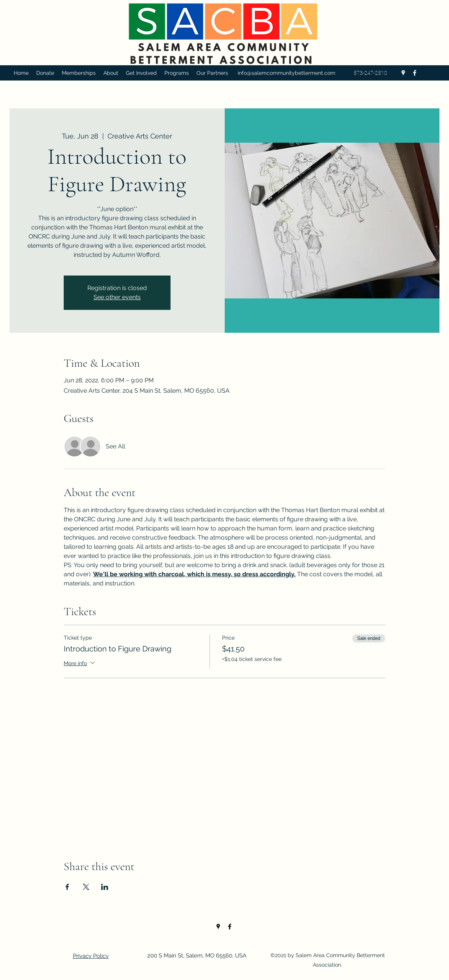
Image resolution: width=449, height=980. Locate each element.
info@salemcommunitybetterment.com (286, 73)
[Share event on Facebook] (67, 887)
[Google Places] (403, 73)
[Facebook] (415, 73)
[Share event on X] (86, 887)
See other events (117, 297)
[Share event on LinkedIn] (105, 887)
